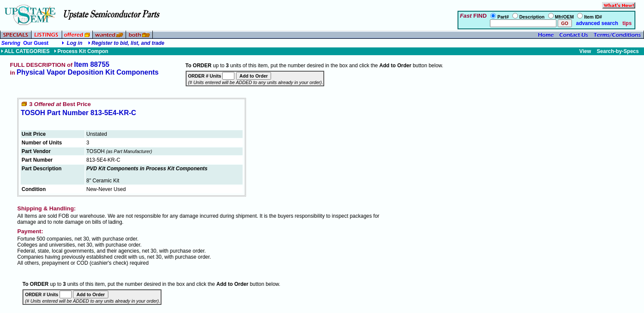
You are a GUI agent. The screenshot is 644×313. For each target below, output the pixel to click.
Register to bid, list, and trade (128, 43)
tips (627, 23)
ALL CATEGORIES (25, 51)
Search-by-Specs (618, 51)
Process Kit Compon (81, 51)
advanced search (596, 23)
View (585, 51)
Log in (75, 43)
